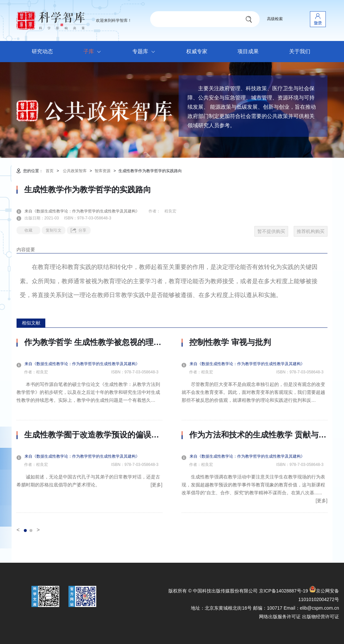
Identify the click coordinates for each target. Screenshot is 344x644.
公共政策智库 (75, 171)
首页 (50, 171)
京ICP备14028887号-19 (283, 591)
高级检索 (275, 19)
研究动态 (42, 51)
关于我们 (300, 51)
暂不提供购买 (271, 231)
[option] (89, 425)
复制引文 (54, 230)
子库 (94, 52)
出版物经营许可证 (321, 617)
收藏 (28, 230)
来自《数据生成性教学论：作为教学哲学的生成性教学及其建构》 (86, 211)
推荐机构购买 (311, 231)
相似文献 (31, 323)
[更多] (156, 485)
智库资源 (103, 171)
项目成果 (248, 51)
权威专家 (197, 51)
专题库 (145, 52)
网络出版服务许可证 (280, 617)
